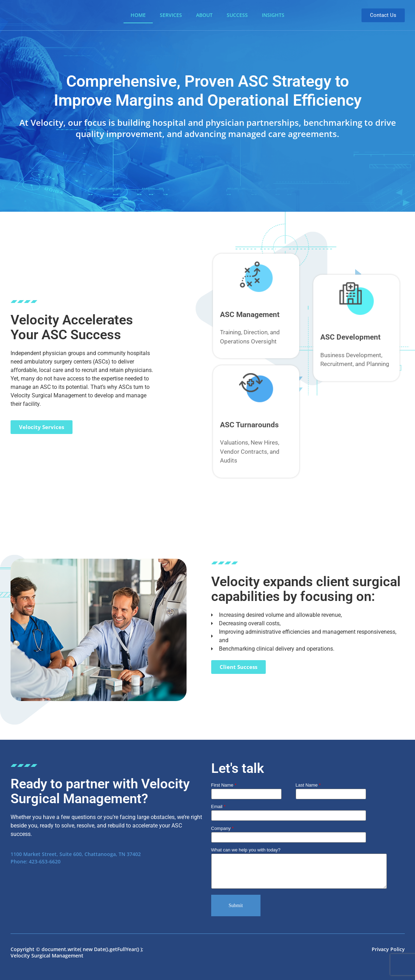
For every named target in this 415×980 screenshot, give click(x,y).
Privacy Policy (388, 949)
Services (171, 15)
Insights (273, 15)
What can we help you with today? (299, 869)
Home (138, 15)
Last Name (308, 785)
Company (289, 833)
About (204, 15)
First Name (224, 785)
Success (237, 15)
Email (289, 811)
